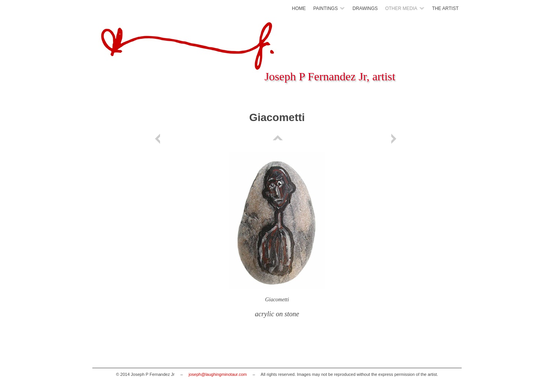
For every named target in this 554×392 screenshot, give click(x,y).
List (277, 139)
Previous (159, 139)
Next (395, 139)
